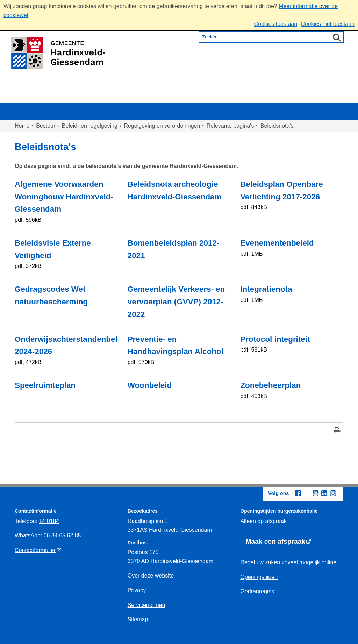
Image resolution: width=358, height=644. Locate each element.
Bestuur (309, 96)
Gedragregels (257, 591)
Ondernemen (263, 96)
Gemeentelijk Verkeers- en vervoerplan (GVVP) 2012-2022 (176, 302)
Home (30, 96)
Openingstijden (259, 577)
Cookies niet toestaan (328, 24)
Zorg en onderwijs (160, 96)
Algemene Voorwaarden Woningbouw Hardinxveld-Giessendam (64, 197)
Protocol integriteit (275, 339)
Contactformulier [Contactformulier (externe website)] (35, 550)
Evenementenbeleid (277, 243)
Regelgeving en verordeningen (162, 126)
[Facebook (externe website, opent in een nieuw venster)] (298, 493)
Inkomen (216, 96)
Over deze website (151, 576)
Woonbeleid (150, 385)
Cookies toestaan (275, 24)
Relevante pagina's (230, 126)
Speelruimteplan (45, 385)
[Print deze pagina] (337, 431)
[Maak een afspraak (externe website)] (278, 542)
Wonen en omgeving (85, 96)
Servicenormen (146, 605)
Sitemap (138, 619)
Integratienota (266, 289)
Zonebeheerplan (270, 385)
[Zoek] (337, 37)
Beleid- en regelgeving (90, 126)
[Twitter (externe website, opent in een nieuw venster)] (307, 494)
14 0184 (49, 521)
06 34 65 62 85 (62, 535)
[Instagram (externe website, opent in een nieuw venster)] (333, 493)
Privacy (137, 590)
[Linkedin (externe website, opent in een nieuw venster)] (324, 493)
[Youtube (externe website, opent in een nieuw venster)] (315, 493)
